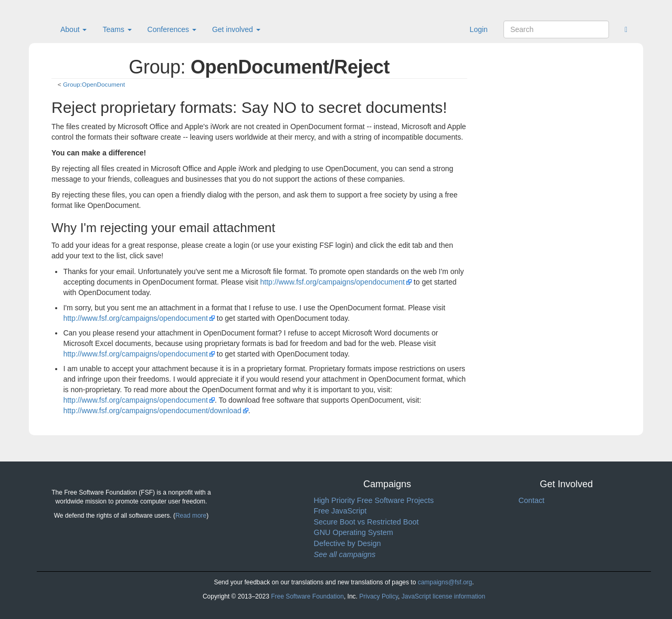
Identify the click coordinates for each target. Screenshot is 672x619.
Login (479, 29)
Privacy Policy (379, 596)
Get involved (236, 29)
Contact (532, 500)
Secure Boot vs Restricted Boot (366, 522)
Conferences (172, 29)
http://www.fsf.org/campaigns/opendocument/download (152, 411)
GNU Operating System (354, 532)
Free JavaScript (340, 511)
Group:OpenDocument (94, 84)
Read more (191, 516)
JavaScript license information (443, 596)
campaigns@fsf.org (445, 582)
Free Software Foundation (307, 596)
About (73, 29)
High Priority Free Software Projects (374, 500)
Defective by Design (348, 543)
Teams (117, 29)
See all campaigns (345, 554)
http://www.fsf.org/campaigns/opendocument (332, 282)
